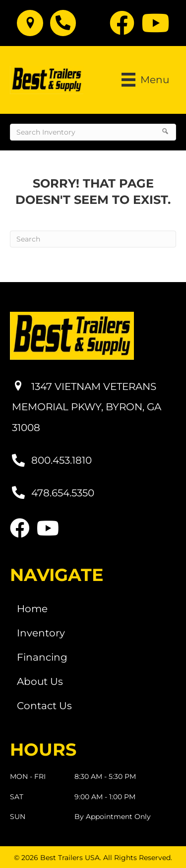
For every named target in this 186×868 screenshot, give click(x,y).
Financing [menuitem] (42, 657)
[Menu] (145, 80)
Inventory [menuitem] (41, 633)
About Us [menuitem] (40, 681)
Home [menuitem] (32, 609)
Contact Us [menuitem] (44, 706)
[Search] (93, 239)
